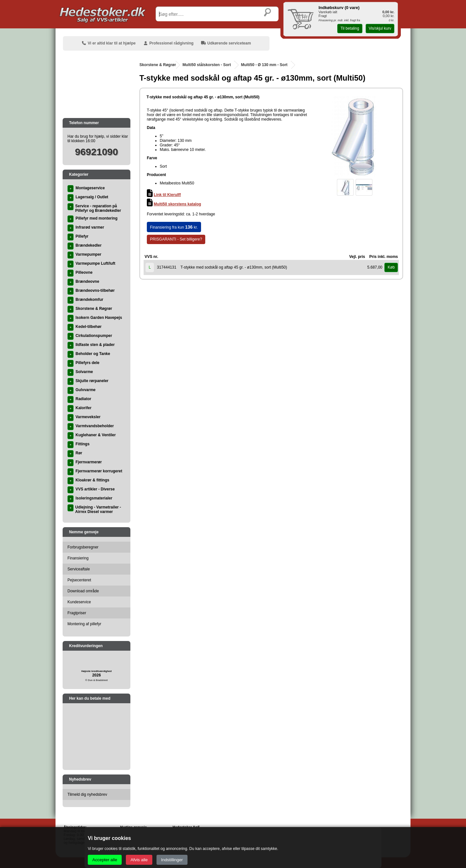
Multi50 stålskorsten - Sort (207, 65)
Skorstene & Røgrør (158, 65)
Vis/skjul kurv (380, 28)
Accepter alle (105, 860)
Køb (391, 267)
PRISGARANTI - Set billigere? (176, 239)
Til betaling (350, 28)
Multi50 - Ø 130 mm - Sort (264, 65)
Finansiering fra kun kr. (174, 227)
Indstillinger (172, 860)
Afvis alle (139, 860)
